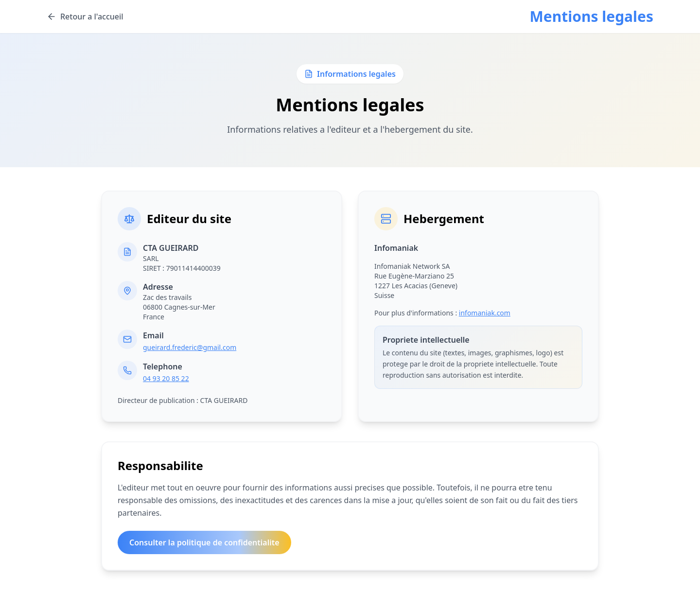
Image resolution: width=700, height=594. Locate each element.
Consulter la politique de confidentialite (204, 542)
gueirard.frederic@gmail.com (190, 347)
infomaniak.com (485, 313)
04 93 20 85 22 (166, 378)
